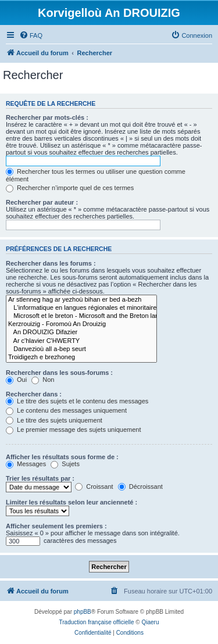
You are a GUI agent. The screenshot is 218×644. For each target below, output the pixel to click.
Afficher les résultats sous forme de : (62, 457)
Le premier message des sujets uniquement (73, 430)
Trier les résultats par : (40, 478)
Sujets (65, 464)
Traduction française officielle (97, 622)
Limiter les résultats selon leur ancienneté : (72, 502)
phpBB (83, 612)
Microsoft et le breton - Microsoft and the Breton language (81, 316)
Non (43, 380)
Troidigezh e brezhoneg (81, 357)
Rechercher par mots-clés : (47, 117)
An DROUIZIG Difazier (81, 332)
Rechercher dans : (34, 394)
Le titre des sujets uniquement (54, 420)
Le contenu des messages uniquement (66, 410)
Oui (16, 380)
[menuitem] (31, 35)
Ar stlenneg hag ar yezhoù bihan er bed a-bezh (81, 300)
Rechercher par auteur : (42, 202)
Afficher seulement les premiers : (56, 526)
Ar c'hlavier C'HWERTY (81, 341)
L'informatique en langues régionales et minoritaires (81, 308)
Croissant (94, 486)
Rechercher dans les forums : (51, 263)
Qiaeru (150, 622)
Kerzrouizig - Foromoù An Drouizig (81, 324)
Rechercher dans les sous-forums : (59, 373)
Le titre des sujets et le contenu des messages (77, 401)
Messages (26, 464)
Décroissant (140, 486)
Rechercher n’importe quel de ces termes (70, 188)
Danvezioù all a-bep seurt (81, 349)
